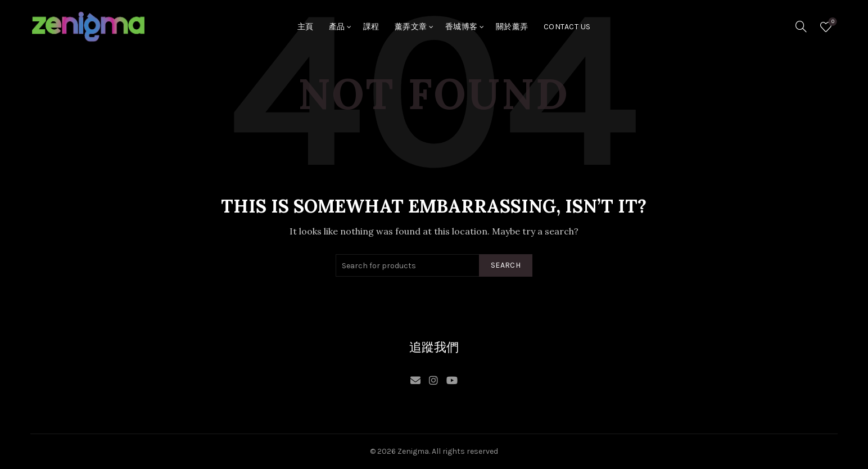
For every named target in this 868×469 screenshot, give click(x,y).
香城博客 (462, 27)
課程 (371, 27)
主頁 (306, 27)
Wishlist (832, 22)
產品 (337, 27)
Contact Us (567, 27)
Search (506, 265)
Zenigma (413, 451)
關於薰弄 (512, 27)
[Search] (801, 26)
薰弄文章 (411, 27)
